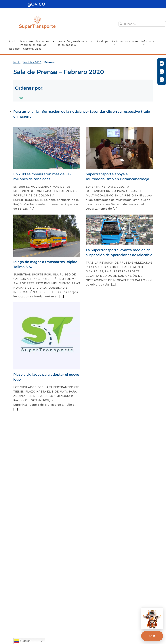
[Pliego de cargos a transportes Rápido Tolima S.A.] (47, 236)
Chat (152, 636)
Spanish (23, 641)
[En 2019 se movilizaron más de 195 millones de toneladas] (47, 148)
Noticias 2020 (32, 62)
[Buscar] (121, 24)
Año (23, 99)
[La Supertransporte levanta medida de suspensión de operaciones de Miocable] (119, 230)
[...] (31, 209)
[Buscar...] (142, 24)
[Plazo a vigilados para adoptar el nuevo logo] (47, 336)
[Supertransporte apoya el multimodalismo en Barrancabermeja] (119, 148)
